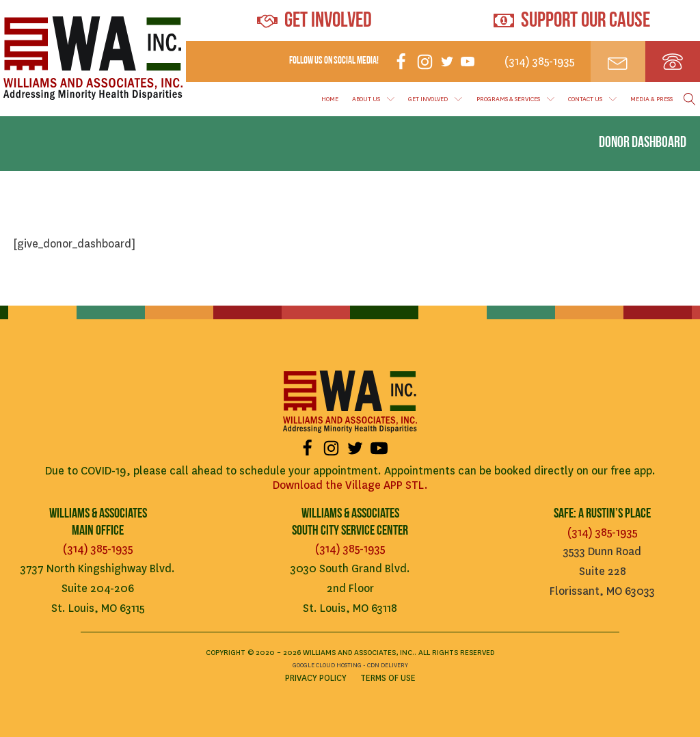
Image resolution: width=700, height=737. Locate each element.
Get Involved (435, 99)
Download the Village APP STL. (350, 485)
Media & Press (651, 99)
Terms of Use (388, 678)
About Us (373, 99)
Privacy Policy (316, 678)
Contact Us (592, 99)
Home (330, 99)
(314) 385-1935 (98, 549)
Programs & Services (515, 99)
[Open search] (690, 99)
